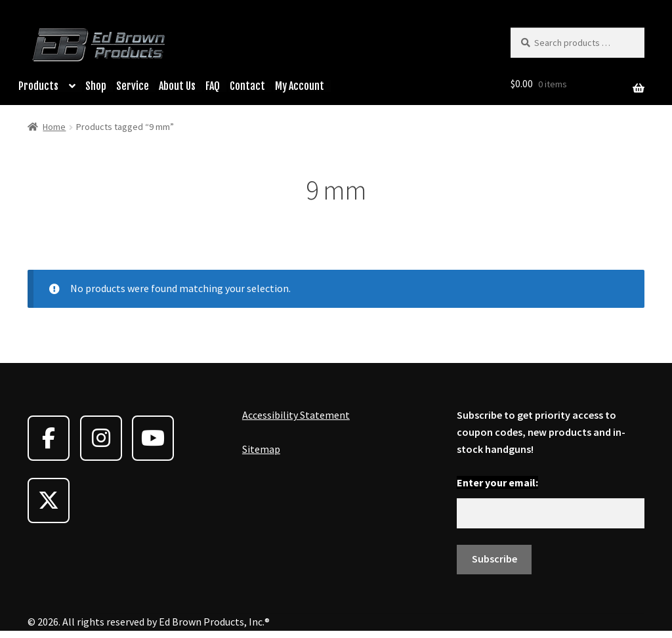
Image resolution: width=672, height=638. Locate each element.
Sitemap (261, 449)
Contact (247, 86)
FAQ (213, 86)
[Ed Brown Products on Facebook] (49, 438)
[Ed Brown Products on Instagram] (101, 438)
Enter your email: (497, 482)
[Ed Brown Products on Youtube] (153, 438)
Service (133, 86)
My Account (300, 86)
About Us (177, 86)
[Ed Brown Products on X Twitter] (49, 500)
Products (38, 86)
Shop (96, 86)
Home (54, 127)
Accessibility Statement (296, 415)
